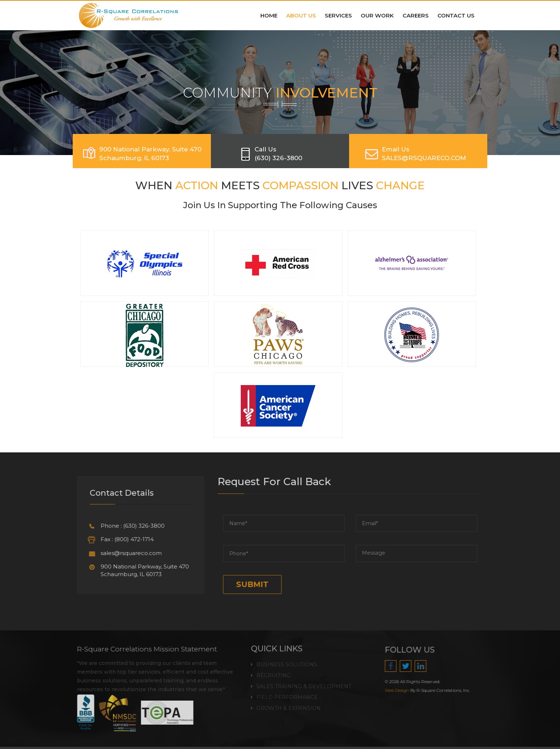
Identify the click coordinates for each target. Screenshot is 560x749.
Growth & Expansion (289, 704)
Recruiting (273, 671)
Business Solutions (287, 660)
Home (269, 15)
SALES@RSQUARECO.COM (424, 158)
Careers (416, 15)
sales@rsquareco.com (127, 553)
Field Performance (287, 693)
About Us (301, 15)
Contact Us (456, 15)
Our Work (377, 15)
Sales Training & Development (304, 682)
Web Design (402, 690)
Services (338, 15)
